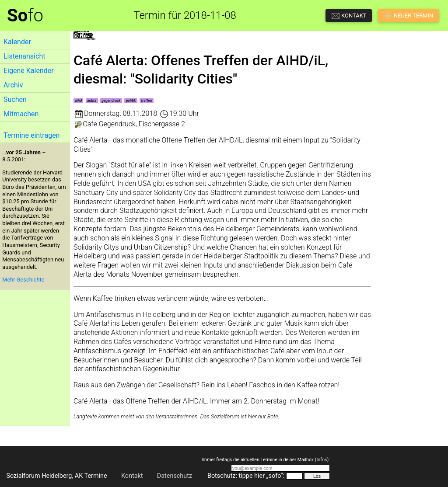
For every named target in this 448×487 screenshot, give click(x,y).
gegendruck (111, 101)
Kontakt (132, 476)
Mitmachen (21, 114)
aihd (78, 101)
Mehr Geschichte (23, 280)
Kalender (17, 42)
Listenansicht (24, 56)
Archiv (13, 85)
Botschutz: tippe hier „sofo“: (246, 476)
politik (131, 101)
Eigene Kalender (29, 71)
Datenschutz (175, 476)
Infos (322, 460)
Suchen (15, 99)
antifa (92, 101)
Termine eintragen (31, 135)
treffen (147, 101)
